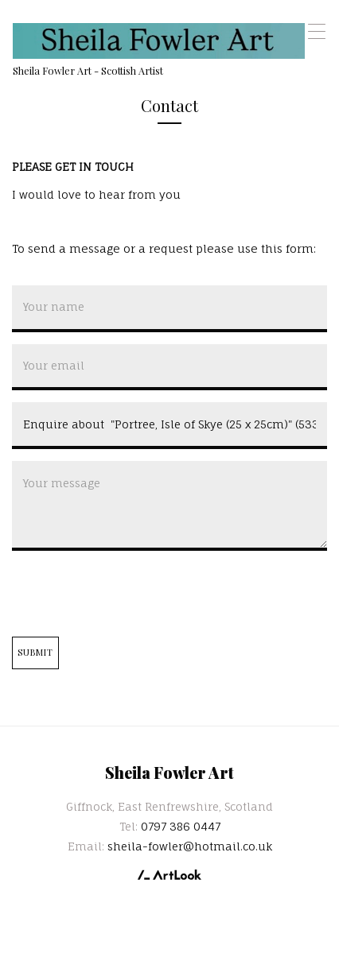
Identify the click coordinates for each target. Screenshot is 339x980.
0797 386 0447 (181, 826)
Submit (36, 652)
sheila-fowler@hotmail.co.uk (190, 846)
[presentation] (133, 594)
